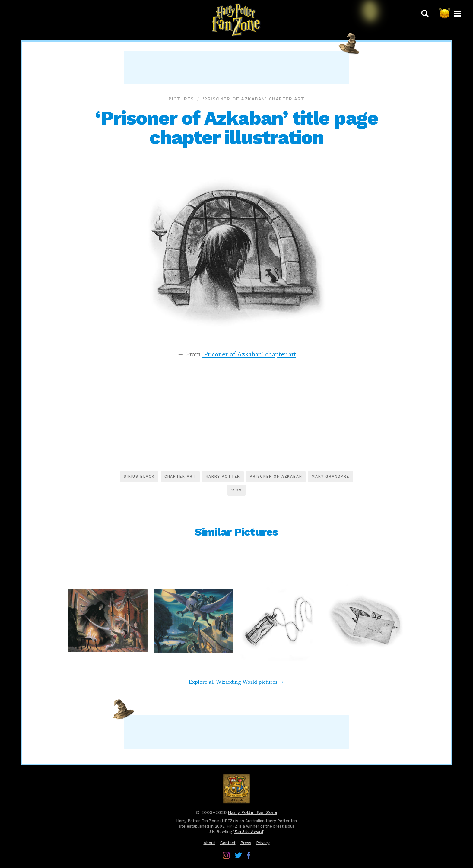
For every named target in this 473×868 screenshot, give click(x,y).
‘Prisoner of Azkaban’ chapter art (254, 99)
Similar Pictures (236, 532)
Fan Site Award (249, 832)
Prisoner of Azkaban (276, 476)
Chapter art (180, 476)
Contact (228, 843)
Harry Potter (223, 476)
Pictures (181, 99)
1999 (237, 490)
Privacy (263, 843)
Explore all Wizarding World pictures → (237, 682)
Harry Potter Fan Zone (253, 812)
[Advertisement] (237, 67)
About (210, 843)
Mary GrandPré (330, 476)
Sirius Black (139, 476)
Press (246, 843)
